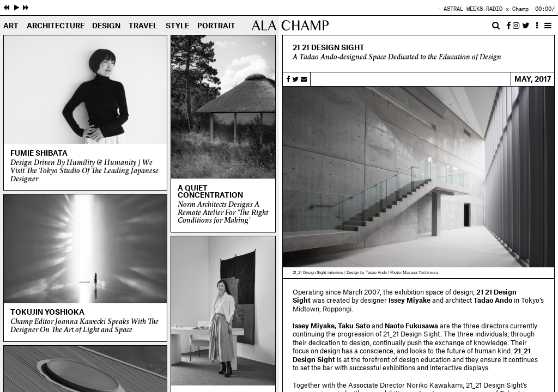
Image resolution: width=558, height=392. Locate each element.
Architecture (56, 26)
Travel (143, 26)
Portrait (216, 26)
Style (177, 26)
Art (11, 26)
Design (106, 26)
